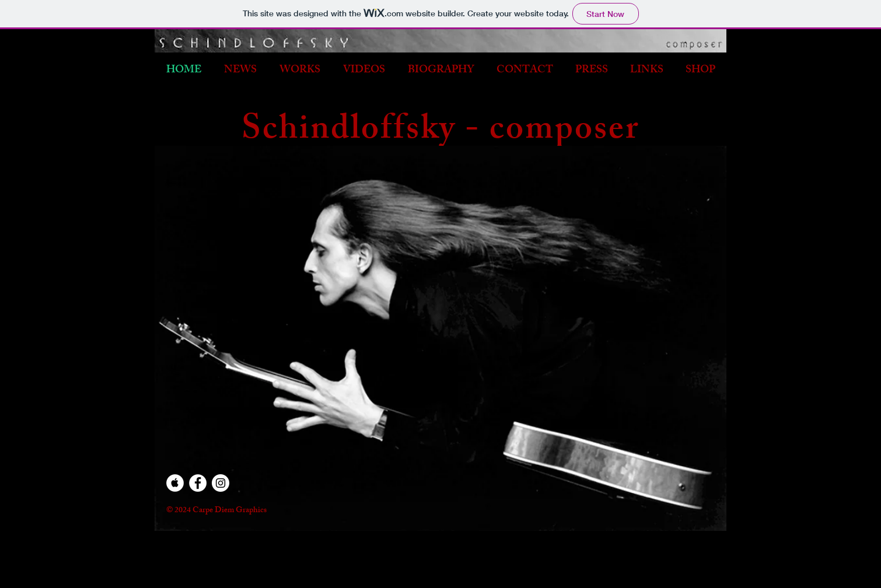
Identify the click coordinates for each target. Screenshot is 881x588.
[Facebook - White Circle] (198, 483)
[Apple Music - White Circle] (175, 483)
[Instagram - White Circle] (221, 483)
